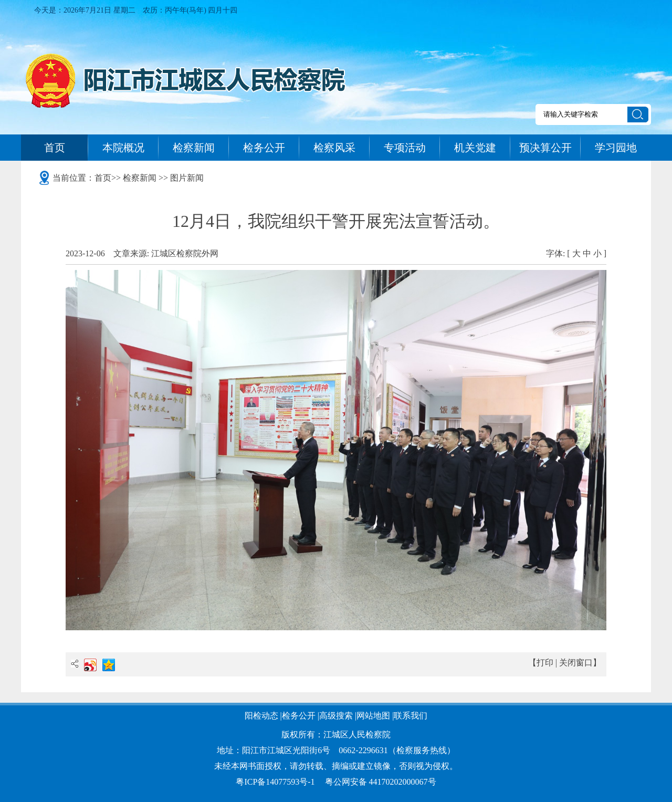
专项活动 (405, 148)
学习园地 (616, 148)
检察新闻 (194, 148)
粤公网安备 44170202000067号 (381, 782)
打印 (545, 663)
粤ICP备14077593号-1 (275, 782)
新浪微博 (90, 665)
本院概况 (123, 148)
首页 (55, 148)
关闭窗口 (576, 663)
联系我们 (411, 716)
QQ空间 (109, 665)
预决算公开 (545, 148)
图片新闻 (187, 178)
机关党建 (475, 148)
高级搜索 (336, 716)
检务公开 (264, 148)
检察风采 (334, 148)
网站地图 (373, 716)
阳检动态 (261, 716)
